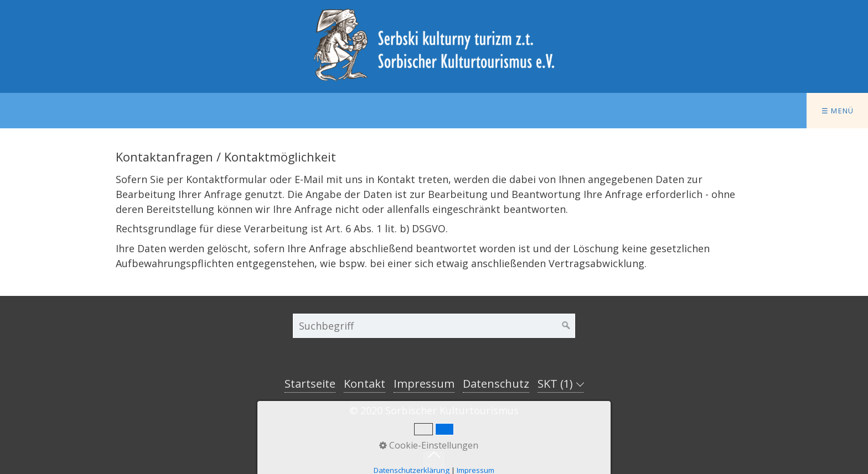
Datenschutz (496, 384)
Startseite (310, 384)
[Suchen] (566, 326)
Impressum (424, 384)
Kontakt (365, 384)
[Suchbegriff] (434, 326)
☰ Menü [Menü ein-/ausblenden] (838, 111)
